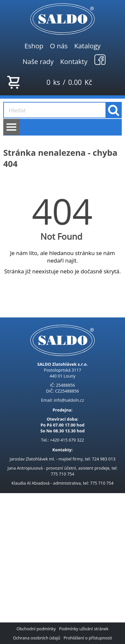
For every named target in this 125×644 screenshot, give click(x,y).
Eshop (34, 46)
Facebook (100, 59)
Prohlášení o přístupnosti (88, 638)
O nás (59, 46)
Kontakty (74, 61)
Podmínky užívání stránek (84, 629)
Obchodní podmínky (36, 629)
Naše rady (38, 61)
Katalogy (87, 46)
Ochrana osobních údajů (37, 638)
